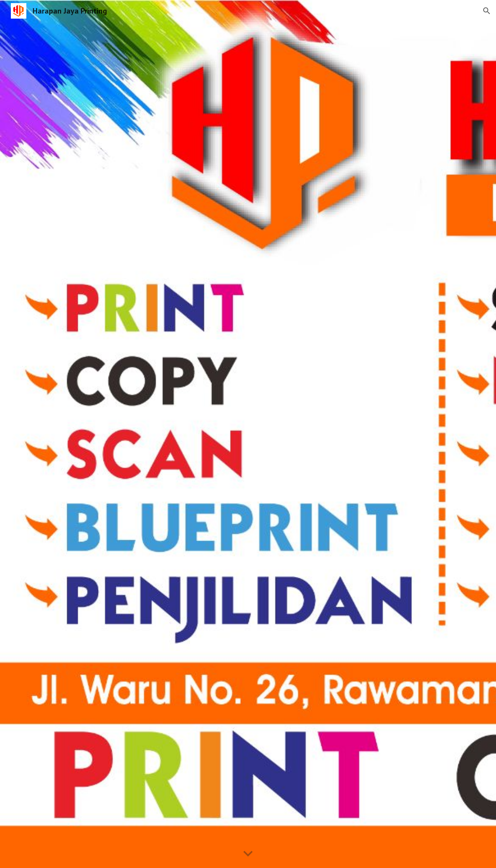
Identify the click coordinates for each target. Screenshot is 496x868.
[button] (487, 11)
